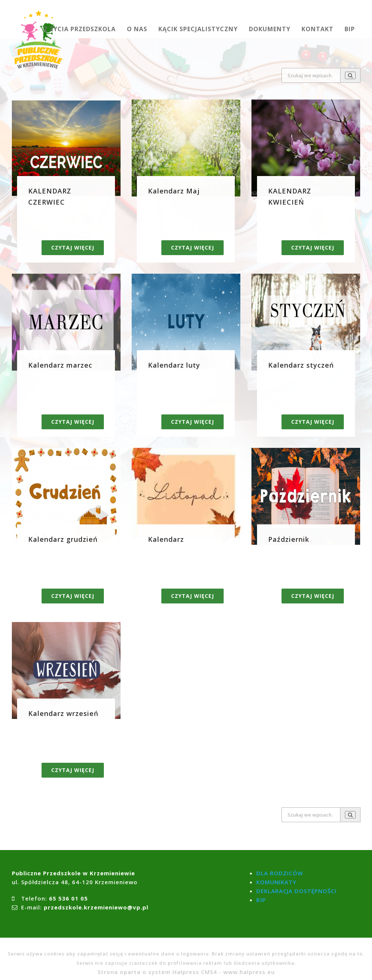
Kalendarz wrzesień (63, 713)
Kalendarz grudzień (63, 539)
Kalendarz (166, 539)
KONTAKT (317, 29)
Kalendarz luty (174, 365)
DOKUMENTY (270, 29)
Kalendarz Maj (174, 191)
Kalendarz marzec (60, 365)
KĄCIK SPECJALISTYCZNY (198, 29)
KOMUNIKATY (276, 882)
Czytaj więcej (73, 248)
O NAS (137, 29)
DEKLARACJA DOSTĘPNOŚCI (296, 891)
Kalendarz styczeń (301, 365)
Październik (289, 539)
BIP (350, 29)
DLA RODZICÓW (280, 873)
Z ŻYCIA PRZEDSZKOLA (80, 29)
